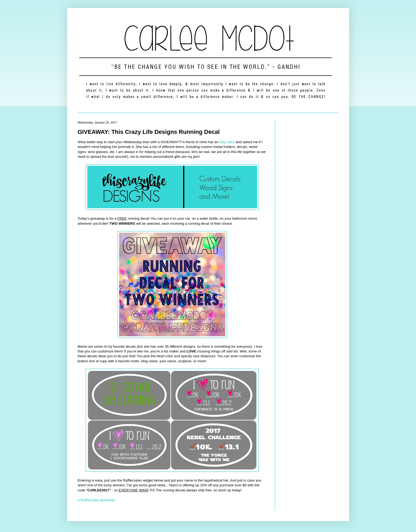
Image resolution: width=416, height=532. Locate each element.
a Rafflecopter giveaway (96, 500)
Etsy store (227, 142)
